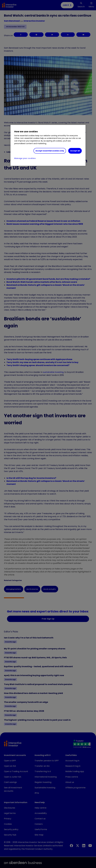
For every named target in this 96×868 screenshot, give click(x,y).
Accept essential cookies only (50, 151)
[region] (48, 145)
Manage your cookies (25, 158)
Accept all (75, 151)
